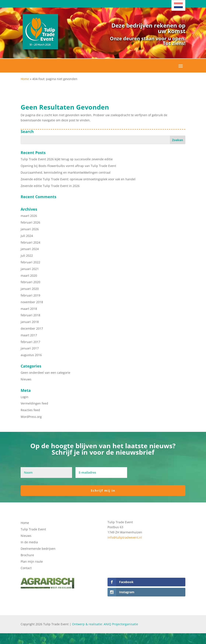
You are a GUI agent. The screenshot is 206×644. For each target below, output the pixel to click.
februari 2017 (30, 342)
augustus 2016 (31, 355)
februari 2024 (30, 242)
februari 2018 (30, 315)
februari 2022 (30, 262)
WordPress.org (31, 417)
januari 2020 (30, 289)
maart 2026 (29, 216)
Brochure (27, 555)
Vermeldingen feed (34, 403)
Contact (26, 568)
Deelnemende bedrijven (38, 549)
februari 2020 (30, 282)
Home (25, 79)
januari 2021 (30, 269)
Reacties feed (30, 410)
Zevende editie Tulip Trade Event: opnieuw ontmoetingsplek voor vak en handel (78, 179)
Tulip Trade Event (33, 530)
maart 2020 (29, 276)
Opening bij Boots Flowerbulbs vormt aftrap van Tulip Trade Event (68, 166)
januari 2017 (30, 348)
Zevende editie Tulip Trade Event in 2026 (50, 186)
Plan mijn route (32, 562)
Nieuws (26, 379)
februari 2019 (30, 295)
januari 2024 (30, 249)
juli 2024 (27, 236)
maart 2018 (29, 309)
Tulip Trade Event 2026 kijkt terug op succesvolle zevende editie (67, 159)
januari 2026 (30, 229)
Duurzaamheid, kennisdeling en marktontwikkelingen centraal (66, 172)
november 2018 (32, 302)
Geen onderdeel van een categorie (45, 373)
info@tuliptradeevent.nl (125, 537)
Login (25, 397)
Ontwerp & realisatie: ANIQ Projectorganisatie (105, 624)
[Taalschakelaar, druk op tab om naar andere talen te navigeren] (178, 5)
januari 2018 (30, 322)
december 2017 (32, 328)
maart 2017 (29, 335)
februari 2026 (30, 222)
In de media (29, 542)
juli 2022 (27, 256)
